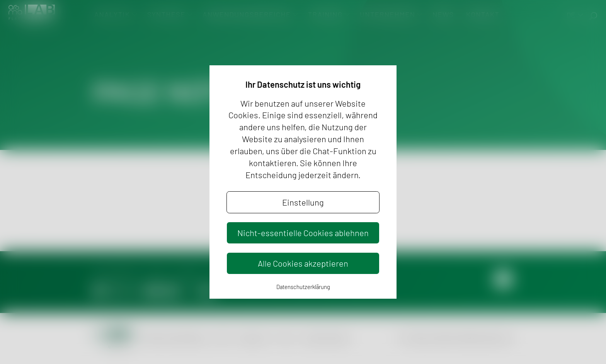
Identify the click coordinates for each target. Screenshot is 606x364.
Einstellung (303, 202)
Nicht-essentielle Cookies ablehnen (303, 233)
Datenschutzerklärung (303, 287)
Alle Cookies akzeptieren (303, 263)
